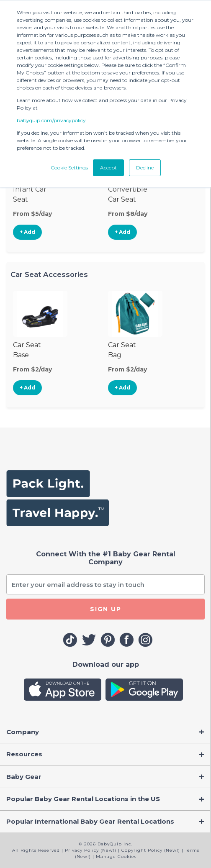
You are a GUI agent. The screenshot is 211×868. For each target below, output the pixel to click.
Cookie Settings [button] (69, 168)
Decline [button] (145, 168)
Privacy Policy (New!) (91, 850)
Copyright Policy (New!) (151, 850)
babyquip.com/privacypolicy (51, 120)
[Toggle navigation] (105, 732)
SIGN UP (106, 609)
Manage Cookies (116, 856)
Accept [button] (108, 168)
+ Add (27, 232)
